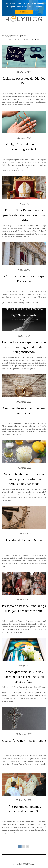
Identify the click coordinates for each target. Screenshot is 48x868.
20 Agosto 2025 (24, 204)
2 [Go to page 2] (24, 847)
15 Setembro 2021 (24, 800)
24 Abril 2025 (24, 336)
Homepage (6, 36)
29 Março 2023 (24, 534)
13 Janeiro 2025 (24, 468)
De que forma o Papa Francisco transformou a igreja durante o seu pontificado (24, 347)
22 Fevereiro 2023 (24, 734)
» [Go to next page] (28, 847)
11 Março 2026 (24, 72)
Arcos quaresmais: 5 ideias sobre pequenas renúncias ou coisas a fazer (24, 677)
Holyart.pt (31, 864)
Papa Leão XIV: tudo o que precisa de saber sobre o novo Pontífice (24, 215)
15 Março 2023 (24, 600)
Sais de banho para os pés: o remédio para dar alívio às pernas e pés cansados (24, 479)
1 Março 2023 (24, 666)
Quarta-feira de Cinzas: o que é (24, 741)
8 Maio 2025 (24, 270)
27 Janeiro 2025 (24, 402)
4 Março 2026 (24, 138)
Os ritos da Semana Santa (24, 540)
